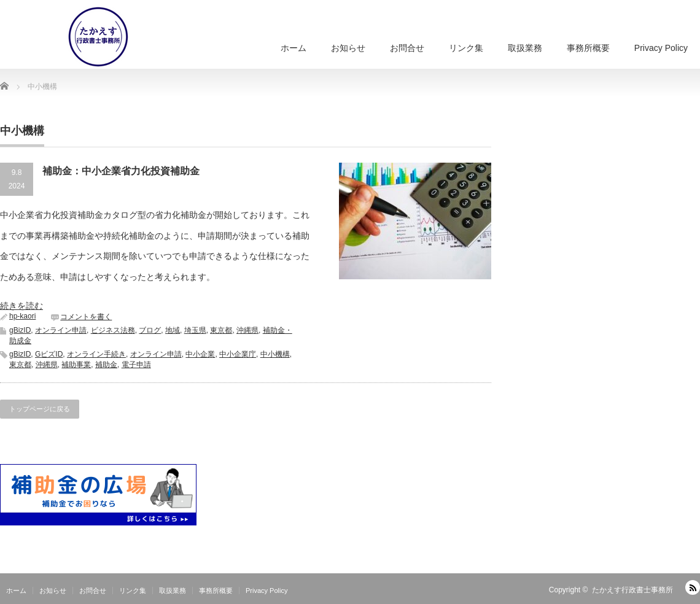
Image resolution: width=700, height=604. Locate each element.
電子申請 (136, 365)
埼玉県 (195, 330)
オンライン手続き (96, 354)
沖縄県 (247, 330)
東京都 (221, 330)
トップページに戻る (40, 409)
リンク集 (466, 48)
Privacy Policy (661, 48)
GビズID (49, 354)
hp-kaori (22, 316)
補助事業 (76, 365)
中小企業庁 (238, 354)
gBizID (20, 330)
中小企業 (200, 354)
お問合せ (407, 48)
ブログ (150, 330)
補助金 (106, 365)
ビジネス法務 (113, 330)
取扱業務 (525, 48)
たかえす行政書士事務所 (632, 590)
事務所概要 (588, 48)
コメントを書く (86, 317)
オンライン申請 (61, 330)
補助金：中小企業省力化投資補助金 (121, 171)
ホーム (294, 48)
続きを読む (21, 306)
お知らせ (348, 48)
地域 (173, 330)
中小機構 (275, 354)
